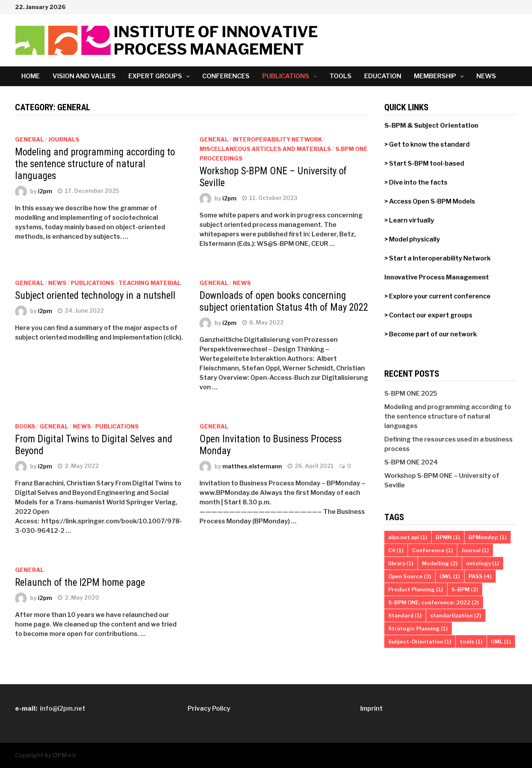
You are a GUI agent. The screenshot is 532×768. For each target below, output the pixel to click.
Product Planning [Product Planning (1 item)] (416, 589)
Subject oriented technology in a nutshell (95, 295)
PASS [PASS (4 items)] (480, 576)
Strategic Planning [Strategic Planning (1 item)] (418, 628)
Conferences (226, 76)
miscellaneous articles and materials (265, 149)
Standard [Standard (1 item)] (405, 615)
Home (31, 76)
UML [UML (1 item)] (501, 642)
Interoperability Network (277, 139)
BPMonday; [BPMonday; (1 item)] (488, 537)
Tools (340, 76)
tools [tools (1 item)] (471, 642)
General (29, 139)
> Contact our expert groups (428, 315)
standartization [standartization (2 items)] (456, 615)
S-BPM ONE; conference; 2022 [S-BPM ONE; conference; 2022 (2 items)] (434, 602)
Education (383, 76)
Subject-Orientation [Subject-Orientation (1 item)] (420, 642)
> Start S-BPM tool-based (425, 163)
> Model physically (412, 239)
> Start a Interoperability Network (437, 258)
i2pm (45, 191)
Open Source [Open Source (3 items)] (410, 576)
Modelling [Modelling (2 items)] (440, 563)
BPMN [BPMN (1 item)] (448, 537)
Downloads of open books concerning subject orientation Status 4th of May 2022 (284, 301)
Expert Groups (155, 76)
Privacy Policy (209, 709)
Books (25, 426)
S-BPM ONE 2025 (411, 393)
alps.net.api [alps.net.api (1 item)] (408, 537)
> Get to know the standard (427, 144)
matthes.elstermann (252, 466)
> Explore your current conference (437, 296)
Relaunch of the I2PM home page (80, 582)
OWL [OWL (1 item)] (450, 576)
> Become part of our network (430, 334)
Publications (286, 76)
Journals (64, 139)
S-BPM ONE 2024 (411, 462)
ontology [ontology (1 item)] (483, 563)
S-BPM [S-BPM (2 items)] (465, 589)
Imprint (371, 709)
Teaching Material (150, 283)
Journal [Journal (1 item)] (475, 550)
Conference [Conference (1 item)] (432, 550)
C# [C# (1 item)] (396, 550)
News (486, 76)
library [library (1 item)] (401, 563)
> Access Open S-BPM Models (430, 201)
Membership (435, 76)
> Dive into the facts (416, 182)
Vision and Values (84, 76)
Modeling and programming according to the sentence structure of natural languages (95, 164)
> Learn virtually (409, 220)
